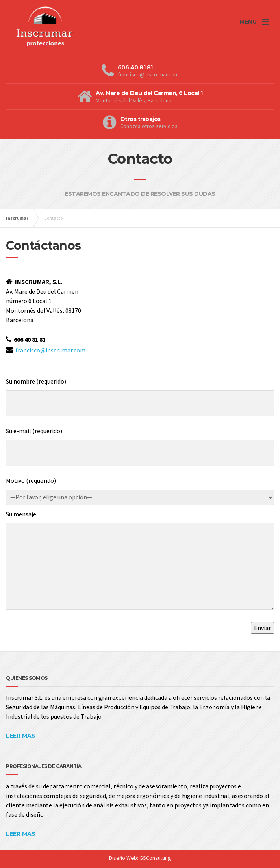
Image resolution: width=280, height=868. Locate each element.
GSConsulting (155, 858)
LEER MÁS (21, 736)
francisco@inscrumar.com (50, 350)
